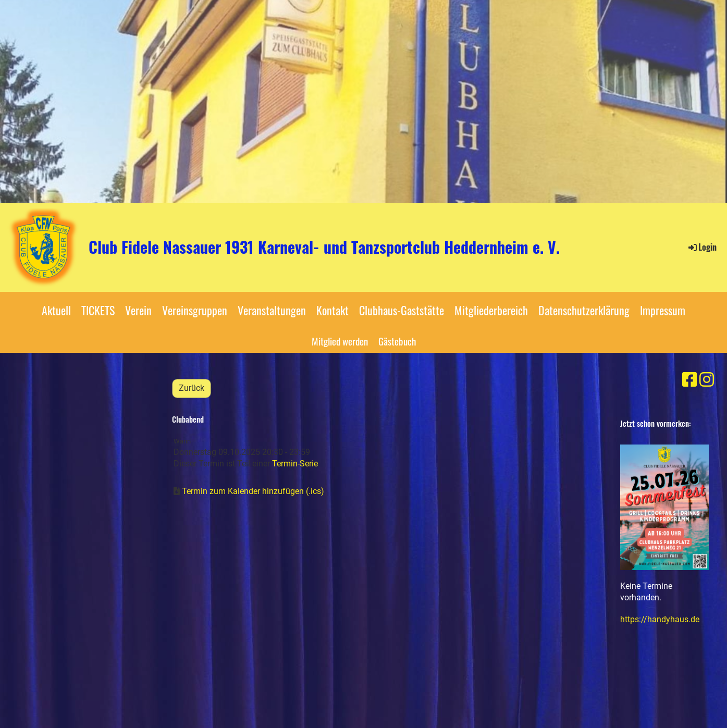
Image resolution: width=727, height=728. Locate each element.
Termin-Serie (295, 464)
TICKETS (98, 310)
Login (702, 247)
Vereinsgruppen (195, 310)
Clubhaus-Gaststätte (402, 310)
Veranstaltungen (272, 310)
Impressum (663, 310)
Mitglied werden (340, 341)
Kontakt (332, 310)
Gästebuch (397, 341)
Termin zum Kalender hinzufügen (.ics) (253, 491)
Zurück (192, 388)
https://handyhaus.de (660, 619)
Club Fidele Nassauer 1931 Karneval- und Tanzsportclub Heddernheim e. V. (324, 247)
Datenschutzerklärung (584, 310)
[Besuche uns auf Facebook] (689, 380)
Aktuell (56, 310)
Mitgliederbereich (491, 310)
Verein (138, 310)
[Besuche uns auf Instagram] (707, 380)
